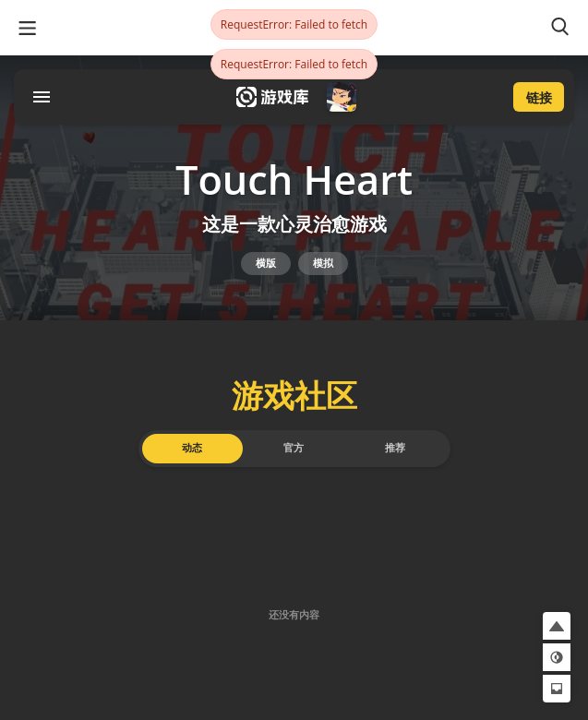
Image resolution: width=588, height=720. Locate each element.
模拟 (323, 263)
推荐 (395, 448)
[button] (557, 626)
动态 (192, 448)
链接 (539, 97)
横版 (266, 263)
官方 (294, 448)
